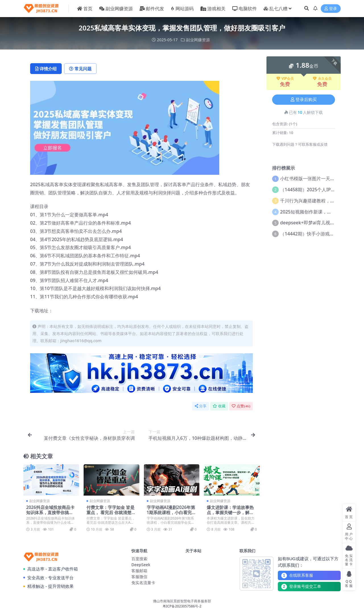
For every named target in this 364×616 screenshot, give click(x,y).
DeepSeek (141, 565)
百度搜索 (139, 559)
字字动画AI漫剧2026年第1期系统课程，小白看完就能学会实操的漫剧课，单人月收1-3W (171, 515)
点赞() (241, 406)
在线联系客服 (297, 576)
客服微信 (139, 577)
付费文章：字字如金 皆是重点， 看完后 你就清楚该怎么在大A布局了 (111, 512)
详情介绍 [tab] (46, 69)
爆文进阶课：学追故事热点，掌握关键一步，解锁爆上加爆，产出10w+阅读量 (231, 515)
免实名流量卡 (143, 583)
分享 (201, 406)
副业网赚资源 (198, 40)
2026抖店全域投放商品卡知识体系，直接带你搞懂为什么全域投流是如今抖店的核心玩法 (50, 515)
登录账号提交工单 (301, 587)
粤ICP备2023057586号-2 (182, 606)
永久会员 (322, 79)
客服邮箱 (139, 571)
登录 (331, 9)
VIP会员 (285, 79)
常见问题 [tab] (80, 69)
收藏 (219, 406)
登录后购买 (304, 100)
